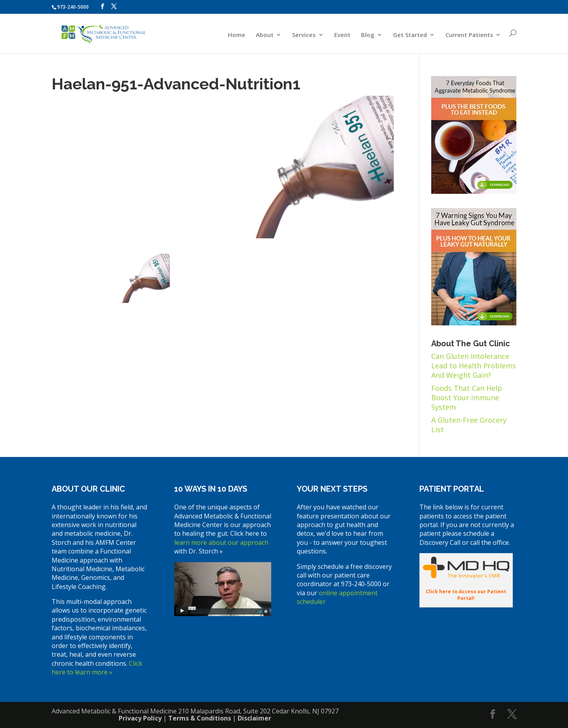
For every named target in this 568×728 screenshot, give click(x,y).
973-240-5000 (73, 7)
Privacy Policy (140, 718)
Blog (368, 35)
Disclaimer (254, 718)
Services (304, 35)
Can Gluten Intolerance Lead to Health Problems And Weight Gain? (474, 366)
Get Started (410, 35)
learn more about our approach (221, 542)
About (265, 35)
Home (237, 35)
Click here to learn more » (97, 668)
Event (342, 35)
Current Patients (469, 35)
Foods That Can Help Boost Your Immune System (467, 397)
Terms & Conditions (200, 718)
